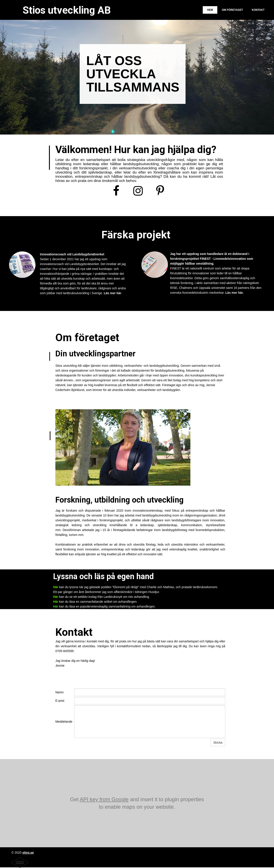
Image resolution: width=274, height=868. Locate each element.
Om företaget (232, 10)
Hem (210, 10)
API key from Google (104, 799)
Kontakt (258, 10)
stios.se (28, 853)
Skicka (218, 743)
